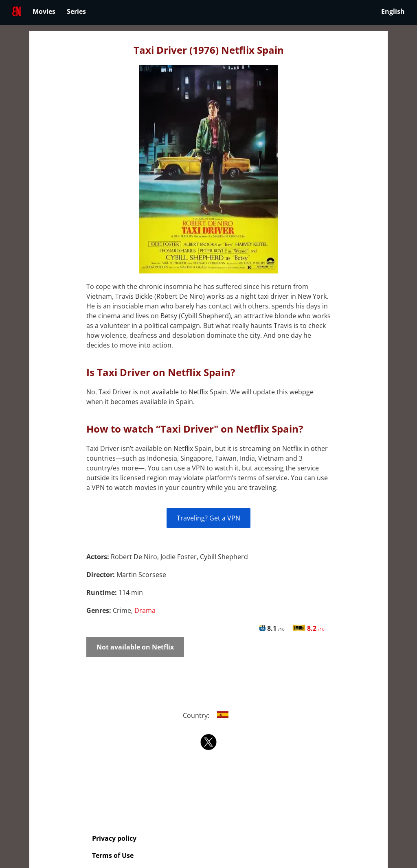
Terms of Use (113, 855)
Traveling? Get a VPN (208, 518)
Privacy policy (114, 838)
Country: (209, 715)
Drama (145, 610)
